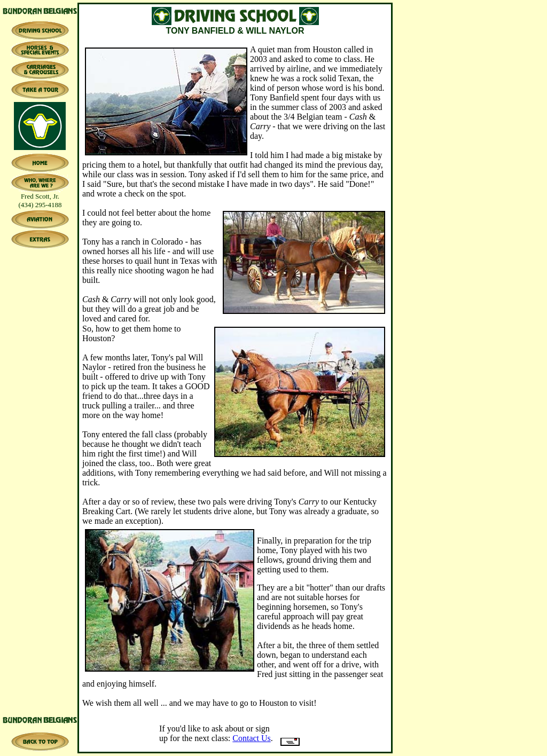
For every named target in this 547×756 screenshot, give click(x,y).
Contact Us (252, 738)
